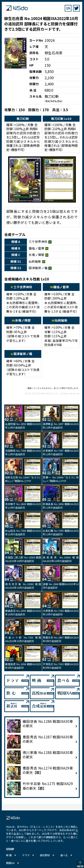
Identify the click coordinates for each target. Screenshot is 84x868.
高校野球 (45, 855)
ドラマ (26, 855)
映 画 (9, 855)
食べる (64, 855)
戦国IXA (10, 863)
